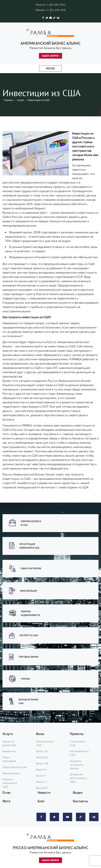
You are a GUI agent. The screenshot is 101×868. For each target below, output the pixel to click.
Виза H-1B (42, 763)
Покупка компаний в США (10, 783)
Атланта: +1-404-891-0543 (51, 5)
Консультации (11, 773)
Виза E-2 (42, 782)
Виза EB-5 (42, 757)
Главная (8, 100)
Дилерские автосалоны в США (78, 778)
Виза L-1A (42, 751)
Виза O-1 (41, 769)
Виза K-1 (41, 776)
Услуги (20, 100)
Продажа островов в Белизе (77, 764)
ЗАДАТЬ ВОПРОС (50, 56)
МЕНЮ (50, 68)
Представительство (15, 767)
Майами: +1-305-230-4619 (51, 10)
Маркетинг (9, 751)
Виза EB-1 (42, 788)
